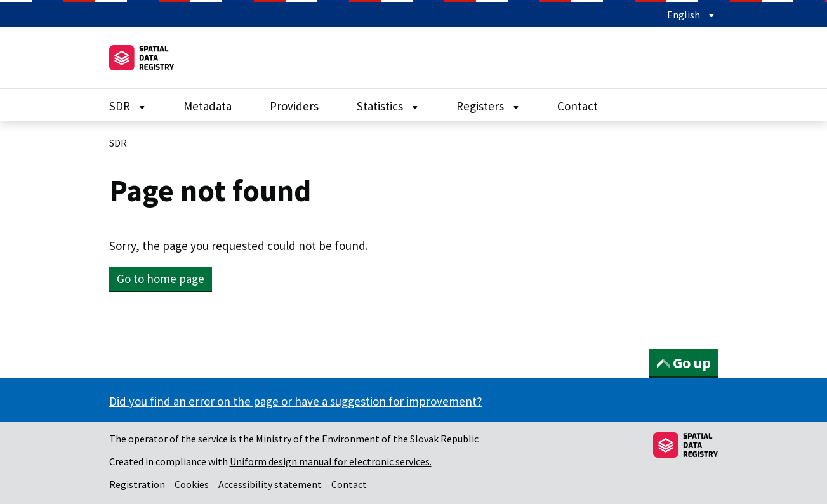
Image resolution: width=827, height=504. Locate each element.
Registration (137, 484)
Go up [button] (684, 363)
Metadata (208, 106)
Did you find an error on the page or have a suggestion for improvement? (296, 401)
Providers (294, 106)
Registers (488, 106)
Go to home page (161, 279)
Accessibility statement (270, 484)
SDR (127, 106)
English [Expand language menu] (691, 15)
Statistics (387, 106)
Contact (578, 106)
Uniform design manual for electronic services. (331, 461)
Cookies (192, 484)
